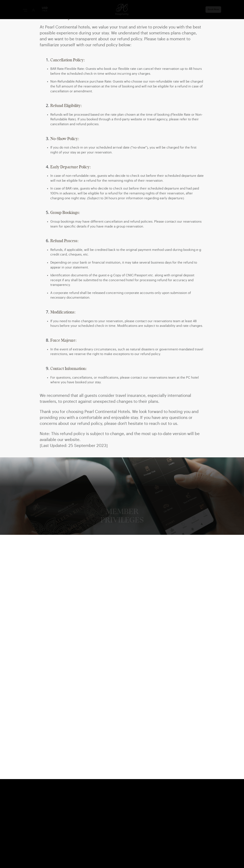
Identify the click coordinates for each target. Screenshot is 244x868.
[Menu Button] (25, 10)
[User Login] (33, 10)
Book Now (213, 10)
